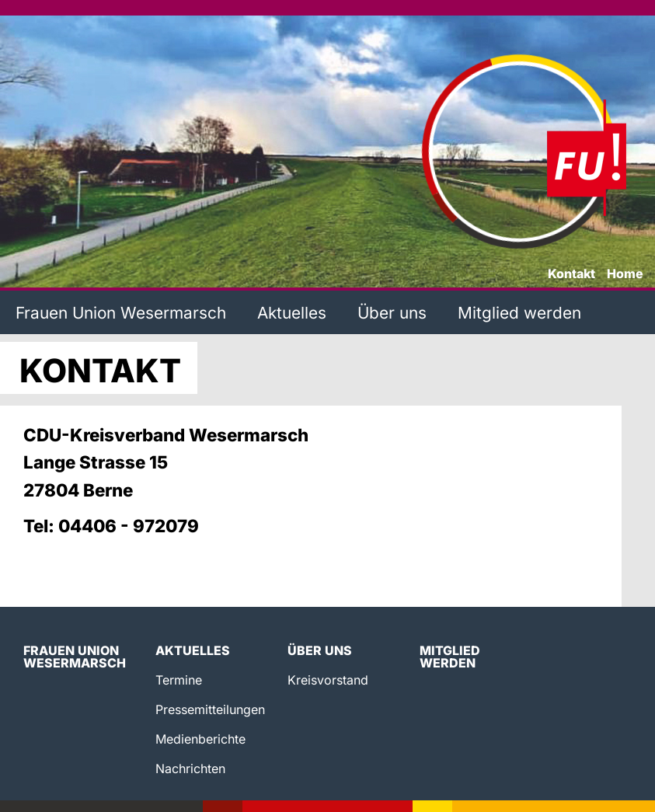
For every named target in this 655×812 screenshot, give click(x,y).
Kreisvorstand (328, 680)
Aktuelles (292, 313)
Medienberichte (200, 739)
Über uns (392, 313)
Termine (179, 680)
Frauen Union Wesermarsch (121, 313)
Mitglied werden (519, 313)
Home (625, 274)
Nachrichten (190, 768)
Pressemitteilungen (210, 709)
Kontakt (571, 274)
